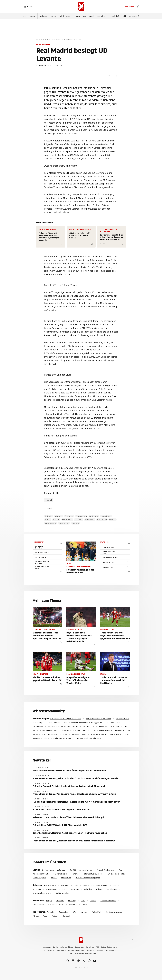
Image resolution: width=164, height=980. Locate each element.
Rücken (51, 905)
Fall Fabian (44, 16)
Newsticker (42, 760)
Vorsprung (56, 520)
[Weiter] (139, 16)
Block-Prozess (65, 16)
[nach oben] (132, 940)
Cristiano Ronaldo (51, 523)
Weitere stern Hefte (116, 874)
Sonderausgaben (40, 878)
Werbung (91, 950)
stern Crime (101, 16)
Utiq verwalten (49, 950)
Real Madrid (49, 516)
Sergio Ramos (94, 516)
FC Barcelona (69, 516)
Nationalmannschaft (115, 912)
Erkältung (72, 901)
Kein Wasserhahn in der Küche (98, 719)
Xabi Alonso (76, 523)
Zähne (84, 905)
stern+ (78, 16)
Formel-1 (51, 912)
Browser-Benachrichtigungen (88, 878)
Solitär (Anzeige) (62, 893)
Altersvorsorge (50, 885)
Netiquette (61, 950)
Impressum (47, 947)
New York (75, 889)
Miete (64, 889)
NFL (74, 912)
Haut (83, 901)
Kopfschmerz (38, 905)
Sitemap (76, 874)
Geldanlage (37, 889)
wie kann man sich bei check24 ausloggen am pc (85, 723)
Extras (32, 16)
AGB (97, 947)
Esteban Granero (64, 523)
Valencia (48, 520)
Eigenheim (87, 885)
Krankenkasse (52, 889)
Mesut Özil (113, 520)
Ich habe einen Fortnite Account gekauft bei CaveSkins (71, 726)
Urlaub (99, 889)
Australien (65, 885)
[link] (138, 7)
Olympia (84, 912)
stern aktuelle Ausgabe (94, 874)
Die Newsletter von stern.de (54, 870)
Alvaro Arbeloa (90, 520)
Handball (66, 916)
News (25, 16)
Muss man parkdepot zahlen (74, 734)
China (76, 885)
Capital (91, 16)
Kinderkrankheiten (108, 901)
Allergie (49, 901)
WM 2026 (54, 16)
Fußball (46, 40)
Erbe (115, 885)
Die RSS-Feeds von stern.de (81, 870)
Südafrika (88, 889)
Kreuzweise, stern (98, 734)
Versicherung (112, 889)
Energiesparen (102, 885)
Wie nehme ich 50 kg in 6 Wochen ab (66, 719)
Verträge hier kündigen (76, 950)
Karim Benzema (67, 520)
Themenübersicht (61, 874)
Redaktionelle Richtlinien (85, 947)
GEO (85, 16)
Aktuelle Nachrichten (106, 870)
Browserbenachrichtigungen (85, 954)
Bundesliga (64, 912)
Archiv (122, 870)
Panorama (133, 16)
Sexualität (73, 905)
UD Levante (59, 516)
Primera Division (106, 516)
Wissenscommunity (41, 874)
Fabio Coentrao (102, 520)
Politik (124, 16)
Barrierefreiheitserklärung (63, 947)
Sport (38, 40)
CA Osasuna (79, 520)
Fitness (93, 901)
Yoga (45, 916)
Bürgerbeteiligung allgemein (89, 738)
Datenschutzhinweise (109, 947)
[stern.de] (81, 7)
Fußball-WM (97, 912)
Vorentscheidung (81, 516)
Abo (130, 7)
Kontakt (70, 954)
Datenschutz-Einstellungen (106, 950)
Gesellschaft (115, 16)
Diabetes (60, 901)
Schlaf (62, 905)
